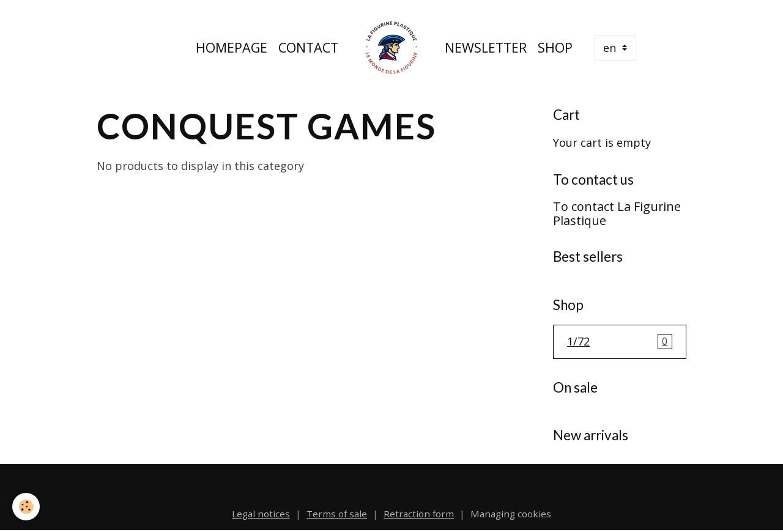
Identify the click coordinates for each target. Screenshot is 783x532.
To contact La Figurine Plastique (617, 214)
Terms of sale (337, 514)
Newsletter (486, 47)
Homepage (232, 47)
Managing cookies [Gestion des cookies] (511, 514)
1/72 (620, 342)
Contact (308, 47)
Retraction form (419, 514)
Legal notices (261, 514)
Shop (555, 47)
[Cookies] (26, 507)
